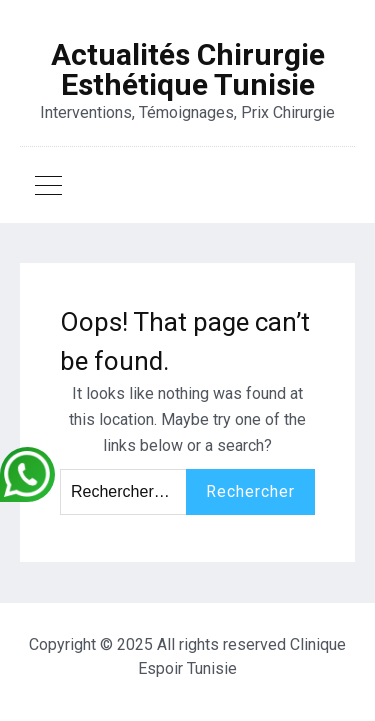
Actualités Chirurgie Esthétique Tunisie (188, 70)
